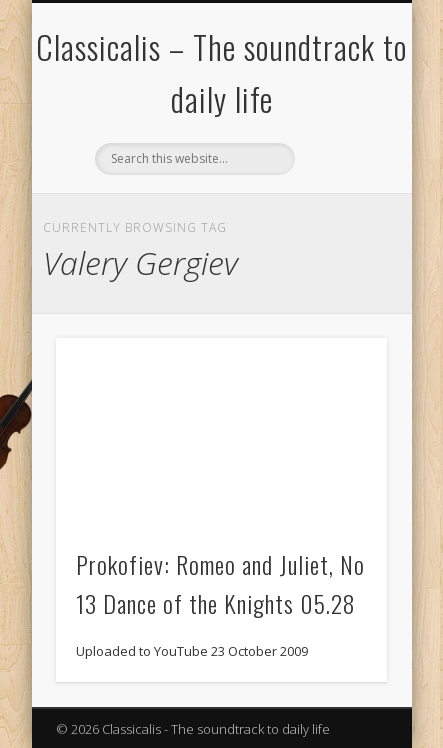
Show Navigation (338, 179)
